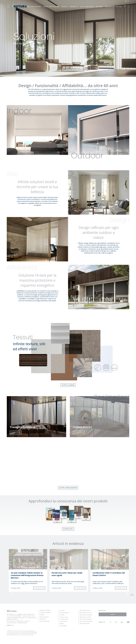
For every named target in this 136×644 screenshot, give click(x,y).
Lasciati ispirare (64, 613)
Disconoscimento (12, 623)
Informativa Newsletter (86, 621)
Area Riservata (64, 619)
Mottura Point (87, 6)
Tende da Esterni (45, 613)
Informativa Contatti (85, 617)
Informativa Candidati (86, 615)
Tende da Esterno (51, 6)
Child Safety (63, 626)
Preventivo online (113, 6)
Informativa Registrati (86, 619)
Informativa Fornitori (86, 613)
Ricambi (100, 6)
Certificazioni (64, 621)
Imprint (27, 621)
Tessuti (64, 6)
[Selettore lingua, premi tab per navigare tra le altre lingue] (127, 1)
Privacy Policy (11, 621)
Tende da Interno (33, 6)
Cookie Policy (20, 621)
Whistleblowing (22, 623)
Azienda (62, 610)
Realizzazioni (44, 617)
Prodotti (74, 6)
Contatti (62, 615)
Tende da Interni (45, 610)
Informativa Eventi (85, 624)
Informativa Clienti (85, 610)
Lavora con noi (64, 617)
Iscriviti (113, 614)
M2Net (62, 624)
